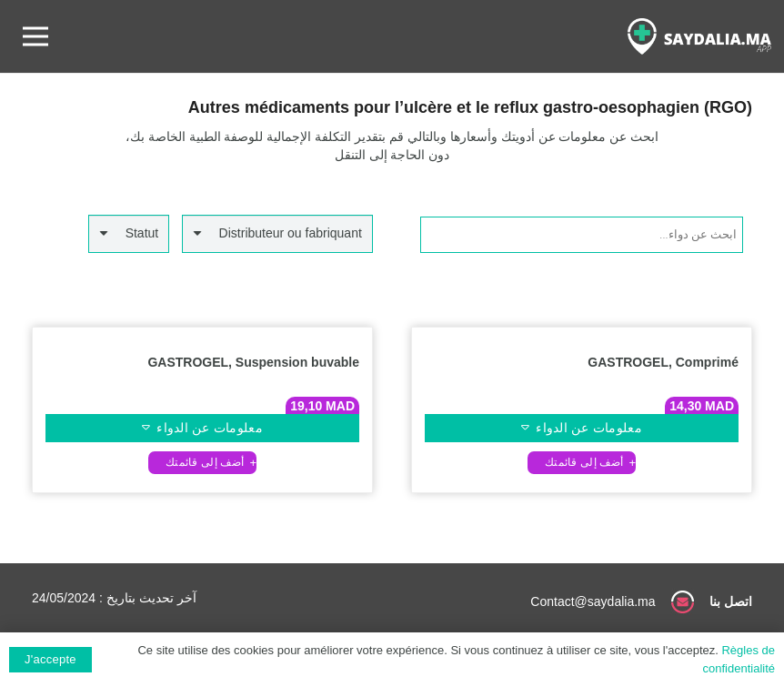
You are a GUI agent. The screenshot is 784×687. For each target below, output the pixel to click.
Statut (142, 233)
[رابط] (699, 36)
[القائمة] (35, 36)
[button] (582, 463)
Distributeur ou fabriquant (291, 233)
